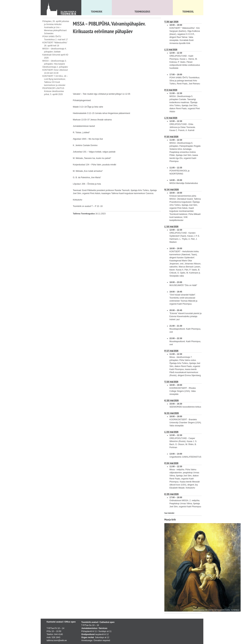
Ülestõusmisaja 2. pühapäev (55, 67)
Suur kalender (169, 513)
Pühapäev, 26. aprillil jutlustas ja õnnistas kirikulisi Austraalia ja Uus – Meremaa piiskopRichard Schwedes (56, 27)
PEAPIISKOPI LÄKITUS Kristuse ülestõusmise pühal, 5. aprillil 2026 (53, 91)
